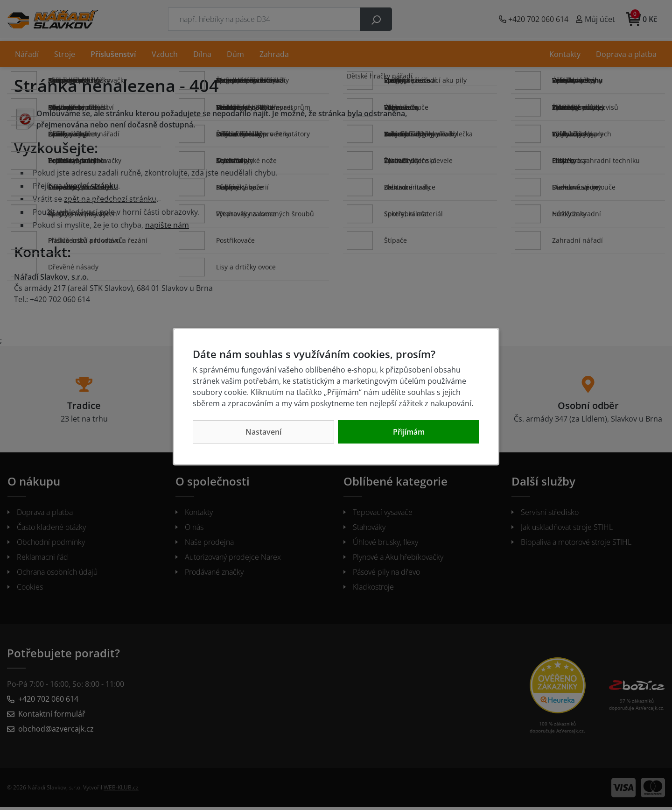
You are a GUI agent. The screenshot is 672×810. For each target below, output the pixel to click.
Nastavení (263, 432)
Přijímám (409, 432)
